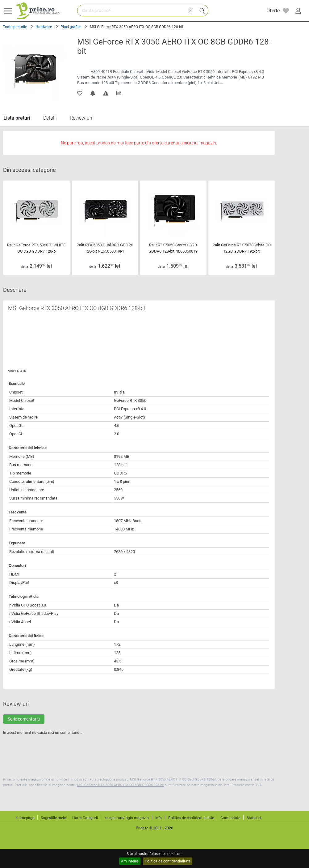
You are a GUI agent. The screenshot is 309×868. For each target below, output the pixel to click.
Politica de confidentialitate (168, 861)
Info (159, 818)
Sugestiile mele (53, 818)
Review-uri (81, 118)
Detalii (50, 118)
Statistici (254, 818)
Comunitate (230, 818)
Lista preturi (17, 118)
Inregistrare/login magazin (127, 818)
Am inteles (130, 861)
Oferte (273, 11)
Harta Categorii (85, 818)
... (221, 83)
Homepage (25, 818)
